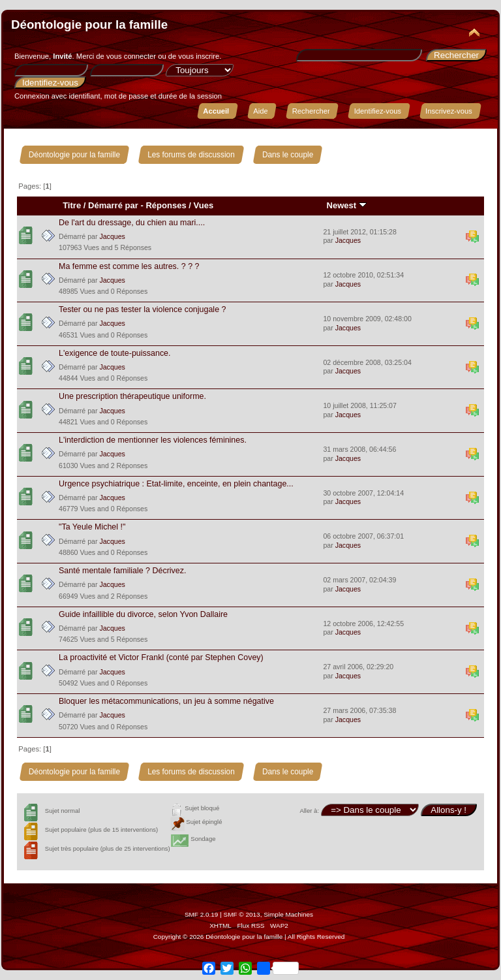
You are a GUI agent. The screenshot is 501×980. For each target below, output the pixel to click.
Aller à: (309, 811)
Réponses (166, 205)
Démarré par (113, 205)
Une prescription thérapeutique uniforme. (132, 396)
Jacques (112, 236)
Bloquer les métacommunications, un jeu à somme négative (166, 701)
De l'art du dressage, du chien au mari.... (132, 223)
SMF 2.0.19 (202, 914)
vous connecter (131, 56)
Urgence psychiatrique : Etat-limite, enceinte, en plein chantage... (176, 484)
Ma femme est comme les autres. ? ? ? (129, 266)
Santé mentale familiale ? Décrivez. (122, 571)
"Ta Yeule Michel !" (92, 527)
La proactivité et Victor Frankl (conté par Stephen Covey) (161, 657)
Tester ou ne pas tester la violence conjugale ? (142, 309)
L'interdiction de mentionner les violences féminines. (153, 440)
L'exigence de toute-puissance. (115, 353)
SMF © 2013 (242, 914)
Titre (72, 205)
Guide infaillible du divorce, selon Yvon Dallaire (143, 614)
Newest (347, 205)
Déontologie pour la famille (89, 24)
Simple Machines (288, 914)
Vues (204, 205)
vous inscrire (199, 56)
